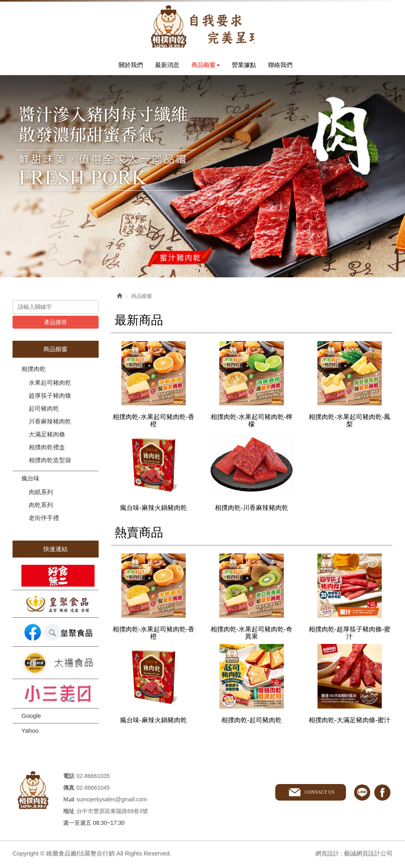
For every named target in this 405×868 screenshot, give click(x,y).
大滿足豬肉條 (47, 436)
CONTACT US (319, 794)
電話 (69, 778)
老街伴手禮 (44, 520)
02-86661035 (93, 778)
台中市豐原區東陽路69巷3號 (112, 813)
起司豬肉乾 (44, 410)
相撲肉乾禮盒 (47, 449)
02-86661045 (93, 790)
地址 (69, 813)
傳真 (69, 790)
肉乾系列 (41, 507)
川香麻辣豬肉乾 (50, 423)
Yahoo (30, 733)
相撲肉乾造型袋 (50, 462)
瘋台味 (31, 480)
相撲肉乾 (34, 371)
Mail (69, 802)
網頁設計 (327, 855)
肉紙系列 (41, 494)
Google (31, 718)
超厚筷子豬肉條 (50, 397)
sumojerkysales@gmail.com (112, 801)
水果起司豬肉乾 (50, 385)
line (362, 795)
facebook (382, 795)
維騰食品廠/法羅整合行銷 (202, 27)
